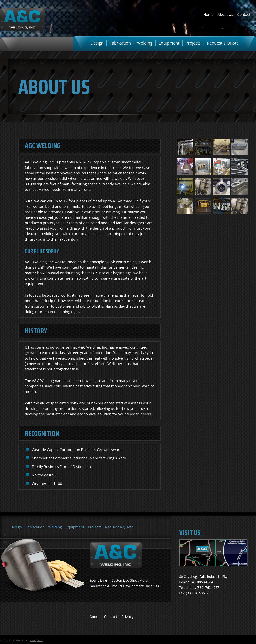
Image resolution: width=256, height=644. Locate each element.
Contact (244, 14)
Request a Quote (223, 43)
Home (208, 14)
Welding (145, 43)
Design (97, 43)
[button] (185, 154)
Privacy (127, 617)
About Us (225, 14)
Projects (193, 43)
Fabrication (120, 43)
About (95, 617)
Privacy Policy (37, 640)
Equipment (169, 43)
